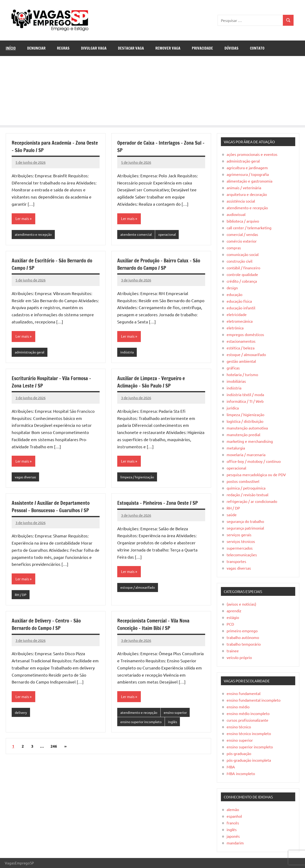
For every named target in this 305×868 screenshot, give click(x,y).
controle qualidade (242, 274)
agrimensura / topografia (248, 174)
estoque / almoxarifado (139, 589)
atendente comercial (137, 235)
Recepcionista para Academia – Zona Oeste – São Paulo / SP (50, 146)
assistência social (241, 201)
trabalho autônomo (243, 637)
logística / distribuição (245, 421)
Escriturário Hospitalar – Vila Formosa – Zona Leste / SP (54, 383)
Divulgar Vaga (94, 48)
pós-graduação (239, 753)
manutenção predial (243, 434)
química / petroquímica (246, 488)
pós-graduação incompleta (249, 760)
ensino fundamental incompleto (254, 700)
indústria (128, 353)
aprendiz (234, 611)
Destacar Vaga (131, 48)
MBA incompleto (241, 773)
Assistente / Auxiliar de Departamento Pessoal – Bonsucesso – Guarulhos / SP (53, 508)
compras (234, 248)
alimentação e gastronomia (249, 181)
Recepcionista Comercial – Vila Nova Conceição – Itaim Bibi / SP (156, 626)
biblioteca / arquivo (243, 221)
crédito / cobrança (242, 281)
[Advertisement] (152, 92)
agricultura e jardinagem (247, 168)
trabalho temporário (244, 644)
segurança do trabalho (245, 521)
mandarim (235, 843)
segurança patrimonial (245, 528)
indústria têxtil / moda (245, 394)
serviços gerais (239, 535)
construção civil (239, 261)
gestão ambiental (241, 361)
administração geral (31, 353)
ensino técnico (239, 727)
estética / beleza (241, 348)
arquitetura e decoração (247, 194)
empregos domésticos (245, 334)
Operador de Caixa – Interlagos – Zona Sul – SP (157, 146)
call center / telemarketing (249, 228)
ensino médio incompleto (248, 713)
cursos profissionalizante (247, 720)
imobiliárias (236, 381)
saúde (232, 515)
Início (11, 48)
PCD (230, 624)
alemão (233, 809)
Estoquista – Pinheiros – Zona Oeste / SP (160, 504)
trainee (233, 651)
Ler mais (23, 219)
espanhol (234, 816)
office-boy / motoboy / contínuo (254, 461)
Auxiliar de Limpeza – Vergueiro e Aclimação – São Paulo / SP (153, 383)
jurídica (233, 408)
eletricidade (237, 314)
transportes (236, 561)
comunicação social (243, 254)
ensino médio (238, 707)
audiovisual (236, 214)
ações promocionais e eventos (252, 154)
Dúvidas (231, 48)
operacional (170, 235)
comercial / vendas (242, 234)
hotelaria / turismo (242, 374)
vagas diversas (27, 478)
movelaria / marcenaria (246, 454)
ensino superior (179, 715)
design (232, 288)
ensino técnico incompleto (249, 733)
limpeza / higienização (138, 478)
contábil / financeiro (243, 268)
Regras (63, 48)
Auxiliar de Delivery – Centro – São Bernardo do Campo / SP (48, 626)
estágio (233, 617)
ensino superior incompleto (143, 724)
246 (54, 749)
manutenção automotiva (247, 428)
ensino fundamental (244, 693)
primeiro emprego (242, 631)
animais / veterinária (244, 188)
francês (233, 823)
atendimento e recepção (34, 235)
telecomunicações (242, 555)
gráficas (233, 368)
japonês (233, 836)
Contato (257, 48)
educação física (239, 301)
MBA (231, 767)
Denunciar (36, 48)
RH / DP (21, 596)
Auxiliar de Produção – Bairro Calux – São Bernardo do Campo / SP (157, 265)
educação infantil (241, 308)
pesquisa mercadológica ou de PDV (256, 475)
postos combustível (243, 481)
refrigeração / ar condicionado (252, 501)
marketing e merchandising (250, 441)
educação (234, 294)
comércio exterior (242, 241)
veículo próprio (239, 657)
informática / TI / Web (245, 401)
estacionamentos (241, 341)
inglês (176, 724)
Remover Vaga (168, 48)
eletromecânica (240, 321)
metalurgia (236, 448)
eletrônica (235, 328)
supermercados (240, 548)
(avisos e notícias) (241, 604)
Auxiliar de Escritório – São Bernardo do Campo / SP (55, 265)
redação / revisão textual (247, 495)
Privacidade (202, 48)
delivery (21, 715)
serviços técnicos (241, 541)
